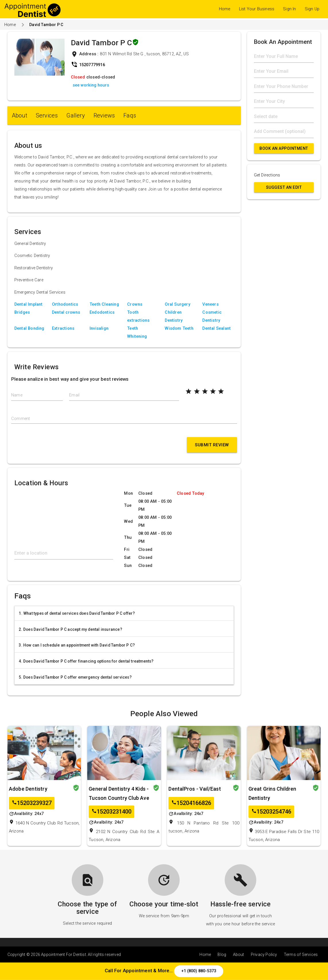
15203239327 (32, 803)
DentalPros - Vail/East (195, 789)
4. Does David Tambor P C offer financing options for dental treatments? (86, 661)
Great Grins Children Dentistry (272, 793)
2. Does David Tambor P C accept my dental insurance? (70, 629)
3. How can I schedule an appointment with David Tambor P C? (77, 645)
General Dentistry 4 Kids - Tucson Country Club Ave (119, 793)
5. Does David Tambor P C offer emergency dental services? (75, 677)
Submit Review (212, 445)
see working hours (91, 85)
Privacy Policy (264, 955)
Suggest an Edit (284, 187)
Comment (21, 419)
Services (47, 115)
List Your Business (257, 9)
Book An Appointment (284, 148)
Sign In (289, 9)
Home (225, 9)
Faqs (130, 115)
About (20, 115)
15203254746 (271, 812)
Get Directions (267, 175)
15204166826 (191, 803)
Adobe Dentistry (28, 789)
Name (17, 395)
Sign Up (312, 9)
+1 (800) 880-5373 (199, 971)
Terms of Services (301, 955)
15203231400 (111, 812)
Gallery (75, 115)
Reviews (104, 115)
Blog (222, 955)
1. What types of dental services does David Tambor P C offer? (77, 613)
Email (74, 395)
